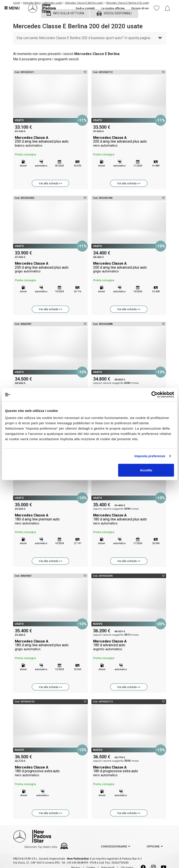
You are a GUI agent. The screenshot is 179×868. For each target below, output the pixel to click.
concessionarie (114, 846)
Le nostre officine (113, 8)
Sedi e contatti (85, 8)
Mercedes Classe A (50, 141)
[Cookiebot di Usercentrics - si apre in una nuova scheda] (154, 395)
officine (153, 846)
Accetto (146, 470)
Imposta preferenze (150, 456)
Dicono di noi (140, 8)
